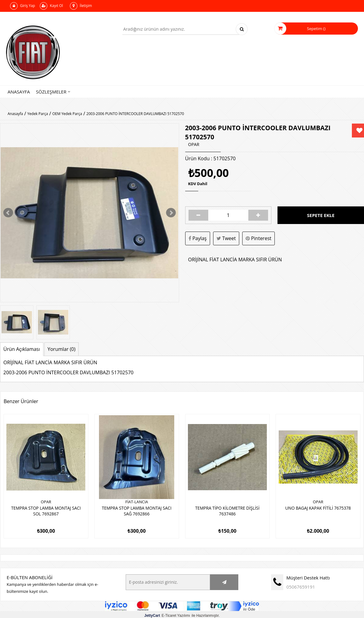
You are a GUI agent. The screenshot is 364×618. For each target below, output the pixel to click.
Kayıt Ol (51, 6)
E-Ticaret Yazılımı (167, 613)
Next (171, 213)
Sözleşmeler (53, 92)
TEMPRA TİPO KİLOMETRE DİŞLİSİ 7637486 (227, 511)
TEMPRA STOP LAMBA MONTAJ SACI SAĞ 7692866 (137, 511)
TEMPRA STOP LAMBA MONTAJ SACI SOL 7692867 (46, 511)
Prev (8, 213)
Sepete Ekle (321, 215)
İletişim (81, 6)
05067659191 (301, 585)
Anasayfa (19, 92)
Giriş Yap (22, 6)
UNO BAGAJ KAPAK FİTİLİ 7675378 (318, 508)
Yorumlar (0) (62, 349)
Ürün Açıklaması (22, 349)
